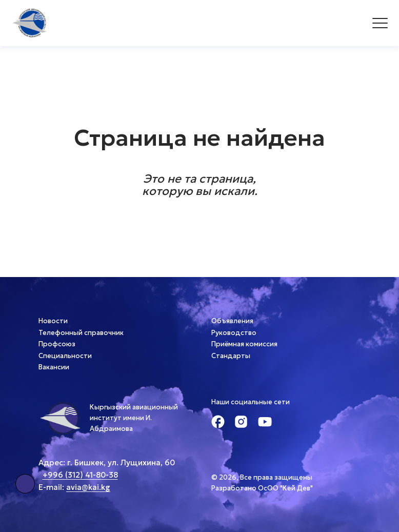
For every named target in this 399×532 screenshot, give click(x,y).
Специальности (65, 356)
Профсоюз (57, 344)
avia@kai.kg (88, 487)
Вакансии (54, 367)
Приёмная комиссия (244, 344)
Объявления (232, 321)
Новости (53, 321)
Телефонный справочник (81, 333)
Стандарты (231, 356)
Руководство (234, 333)
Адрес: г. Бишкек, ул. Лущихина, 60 (107, 462)
